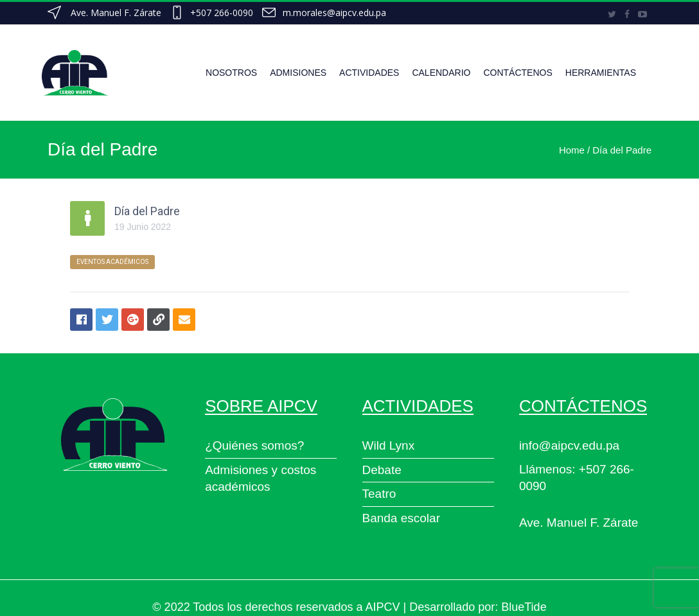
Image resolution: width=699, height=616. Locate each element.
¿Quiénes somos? (254, 445)
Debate (382, 470)
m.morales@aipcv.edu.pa (334, 13)
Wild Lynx (389, 445)
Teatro (379, 494)
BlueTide (524, 607)
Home (572, 150)
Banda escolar (401, 518)
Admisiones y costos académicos (261, 479)
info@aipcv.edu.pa (569, 445)
